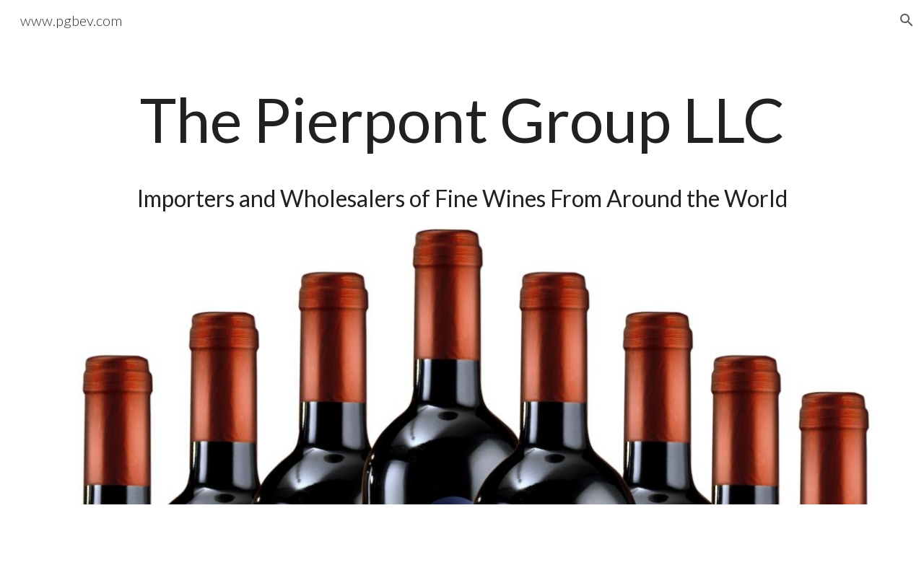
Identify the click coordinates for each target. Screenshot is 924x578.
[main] (462, 143)
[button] (907, 20)
